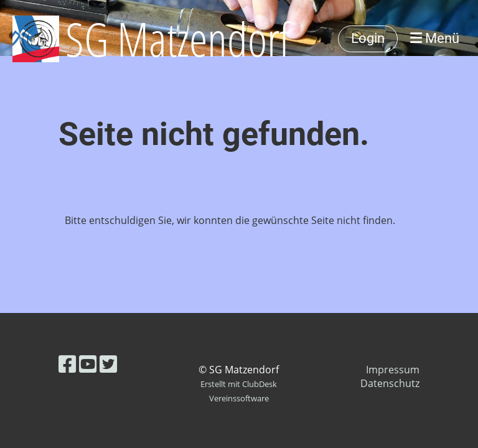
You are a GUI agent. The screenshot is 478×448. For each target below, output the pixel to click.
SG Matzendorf (178, 39)
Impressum (393, 370)
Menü (435, 38)
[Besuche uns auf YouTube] (88, 364)
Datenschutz (390, 383)
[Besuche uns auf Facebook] (67, 364)
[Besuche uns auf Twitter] (108, 364)
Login (368, 38)
